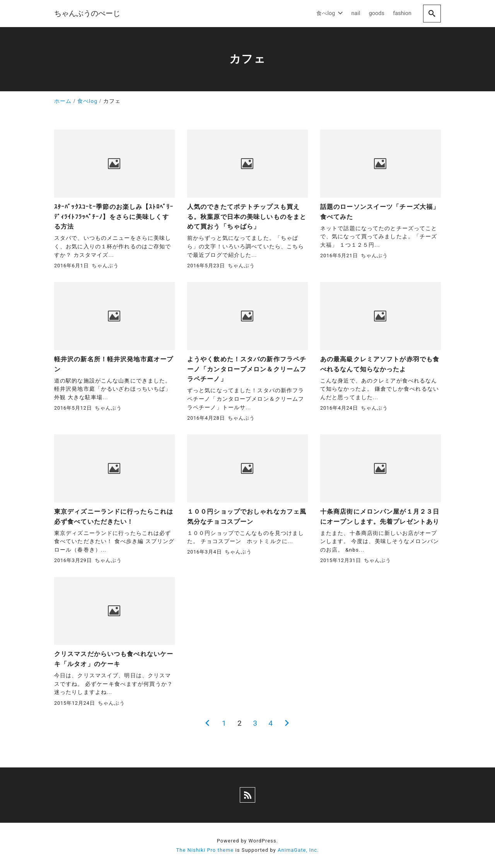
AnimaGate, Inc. (298, 850)
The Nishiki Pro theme (205, 850)
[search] (432, 13)
